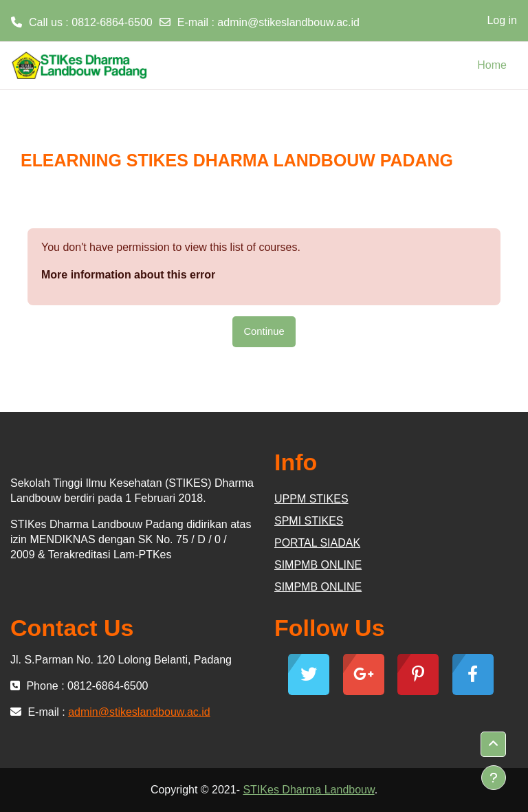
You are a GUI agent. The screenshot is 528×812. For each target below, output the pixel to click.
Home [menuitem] (492, 65)
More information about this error (128, 275)
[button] (493, 744)
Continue (264, 331)
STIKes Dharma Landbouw (308, 790)
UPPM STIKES (311, 499)
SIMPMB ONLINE (318, 565)
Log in (502, 20)
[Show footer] (494, 778)
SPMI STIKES (309, 521)
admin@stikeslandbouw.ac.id (288, 22)
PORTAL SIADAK (317, 543)
